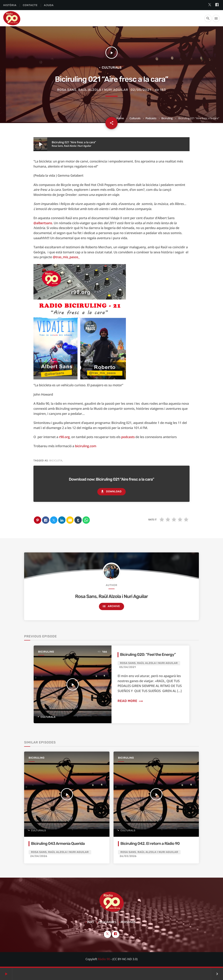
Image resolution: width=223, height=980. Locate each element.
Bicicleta (56, 460)
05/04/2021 (128, 667)
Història (10, 5)
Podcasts (151, 118)
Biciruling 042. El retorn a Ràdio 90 (150, 844)
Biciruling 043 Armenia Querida (58, 844)
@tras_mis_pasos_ (66, 257)
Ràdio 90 (104, 959)
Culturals (135, 118)
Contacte (30, 5)
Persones (128, 922)
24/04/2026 (39, 856)
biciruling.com (86, 446)
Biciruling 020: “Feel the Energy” (148, 655)
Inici (91, 922)
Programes (107, 922)
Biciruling (167, 118)
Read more (130, 701)
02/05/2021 (141, 90)
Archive (111, 606)
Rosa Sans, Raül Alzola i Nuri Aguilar (93, 90)
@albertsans (43, 223)
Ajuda (49, 5)
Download (111, 492)
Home (120, 118)
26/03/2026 (128, 856)
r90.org (64, 437)
